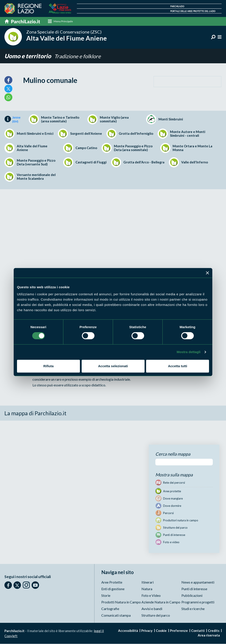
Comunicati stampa (116, 615)
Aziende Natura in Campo (161, 602)
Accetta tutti (178, 366)
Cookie (161, 631)
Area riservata (209, 635)
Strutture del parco (156, 615)
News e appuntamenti (198, 582)
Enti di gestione (113, 589)
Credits (214, 631)
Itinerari (148, 582)
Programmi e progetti (198, 602)
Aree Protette (112, 582)
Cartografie (110, 609)
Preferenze (179, 631)
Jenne (16, 120)
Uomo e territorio (28, 56)
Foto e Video (151, 596)
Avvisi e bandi (152, 609)
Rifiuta (48, 366)
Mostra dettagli (188, 352)
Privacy (147, 631)
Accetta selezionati (113, 366)
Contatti (198, 631)
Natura (147, 589)
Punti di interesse (194, 589)
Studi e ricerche (193, 609)
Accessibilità (128, 631)
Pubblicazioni (192, 596)
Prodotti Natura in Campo (121, 602)
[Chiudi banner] (207, 273)
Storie (106, 596)
